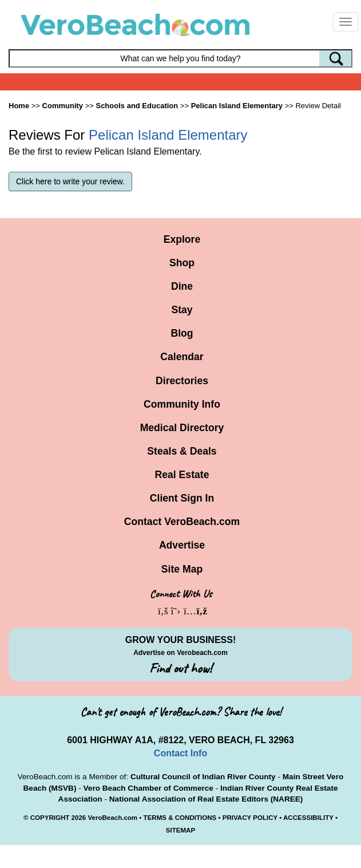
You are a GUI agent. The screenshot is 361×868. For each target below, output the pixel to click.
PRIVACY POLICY (250, 818)
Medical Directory (182, 428)
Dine (182, 286)
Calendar (182, 357)
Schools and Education (137, 106)
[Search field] (180, 58)
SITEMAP (180, 830)
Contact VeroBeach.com (182, 522)
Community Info (182, 404)
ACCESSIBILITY (308, 818)
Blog (182, 333)
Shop (182, 263)
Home (19, 106)
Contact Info (180, 753)
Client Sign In (182, 498)
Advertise (182, 545)
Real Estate (182, 475)
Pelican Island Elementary (237, 106)
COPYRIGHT (50, 818)
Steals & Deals (182, 451)
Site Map (182, 569)
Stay (182, 310)
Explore (182, 239)
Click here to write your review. (70, 182)
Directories (182, 381)
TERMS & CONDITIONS (180, 818)
